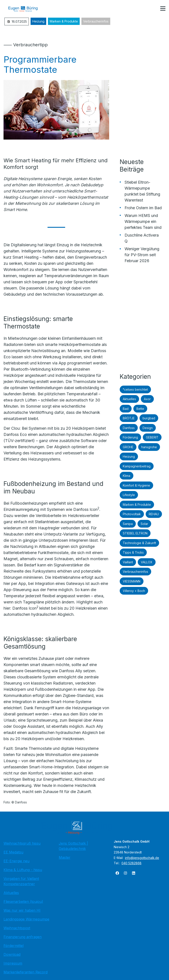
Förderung (130, 437)
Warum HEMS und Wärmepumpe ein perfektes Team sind (143, 221)
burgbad (149, 418)
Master (65, 857)
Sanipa (128, 524)
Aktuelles (129, 399)
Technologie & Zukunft (139, 543)
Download (12, 954)
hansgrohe (149, 447)
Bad (126, 409)
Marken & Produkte (64, 21)
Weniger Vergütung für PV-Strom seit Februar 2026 (142, 255)
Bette (140, 409)
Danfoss (129, 428)
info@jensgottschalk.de (142, 858)
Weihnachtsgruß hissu (22, 843)
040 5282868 (131, 863)
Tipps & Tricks (133, 552)
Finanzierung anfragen (23, 937)
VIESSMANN (132, 581)
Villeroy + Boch (134, 591)
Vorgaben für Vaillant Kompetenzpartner (21, 881)
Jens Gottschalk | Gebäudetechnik (73, 846)
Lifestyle (129, 495)
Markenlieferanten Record (26, 972)
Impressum (13, 963)
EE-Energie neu (17, 861)
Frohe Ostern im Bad (143, 208)
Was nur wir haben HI (22, 910)
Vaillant (128, 562)
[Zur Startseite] (26, 9)
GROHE (128, 447)
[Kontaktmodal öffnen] (152, 9)
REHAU (154, 514)
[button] (163, 9)
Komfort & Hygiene (136, 485)
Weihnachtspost (17, 928)
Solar (144, 524)
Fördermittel (14, 946)
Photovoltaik (132, 514)
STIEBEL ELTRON (135, 533)
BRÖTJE (129, 418)
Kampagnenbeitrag (137, 466)
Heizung (38, 21)
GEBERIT (152, 437)
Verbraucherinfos (96, 21)
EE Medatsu (13, 852)
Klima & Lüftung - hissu (23, 870)
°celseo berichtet (135, 389)
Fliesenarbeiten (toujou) (23, 902)
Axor (147, 399)
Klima (127, 476)
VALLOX (147, 562)
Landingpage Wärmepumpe (26, 919)
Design (148, 428)
